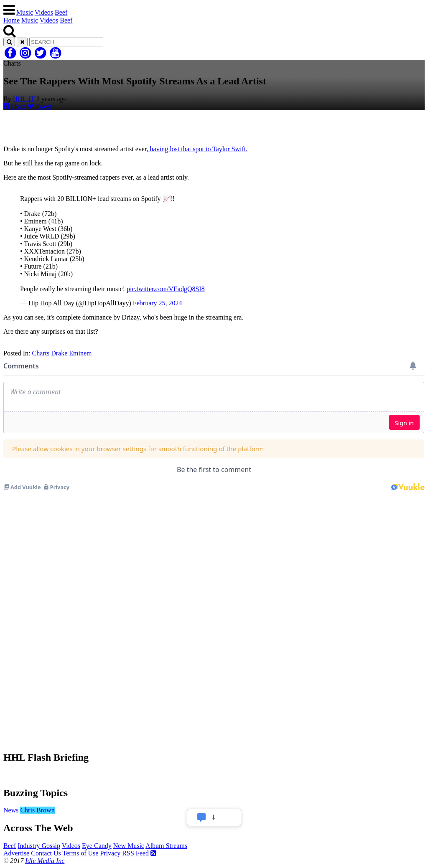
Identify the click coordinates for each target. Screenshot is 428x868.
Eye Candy (97, 846)
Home (11, 20)
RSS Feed (139, 853)
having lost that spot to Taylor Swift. (198, 149)
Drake (59, 353)
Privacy (110, 853)
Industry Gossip (39, 846)
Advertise (16, 853)
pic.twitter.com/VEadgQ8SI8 (166, 289)
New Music (129, 846)
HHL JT (24, 99)
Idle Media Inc (45, 861)
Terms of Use (80, 853)
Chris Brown (37, 810)
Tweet (40, 106)
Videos (44, 12)
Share (15, 106)
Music (25, 12)
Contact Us (46, 853)
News (11, 810)
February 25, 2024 (158, 303)
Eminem (80, 353)
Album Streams (166, 846)
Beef (61, 12)
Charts (41, 353)
